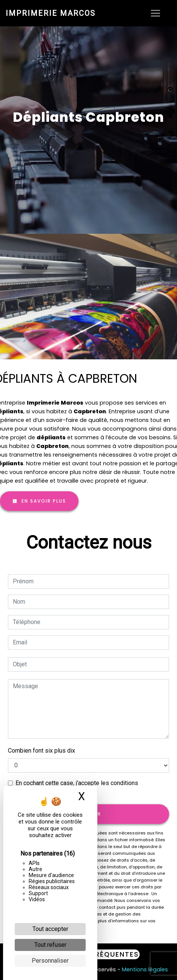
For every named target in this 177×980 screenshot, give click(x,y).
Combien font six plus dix (42, 751)
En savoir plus (39, 501)
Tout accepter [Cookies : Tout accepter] (50, 929)
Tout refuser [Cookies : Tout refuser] (50, 945)
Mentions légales (144, 969)
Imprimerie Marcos (51, 13)
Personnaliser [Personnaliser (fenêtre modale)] (50, 961)
